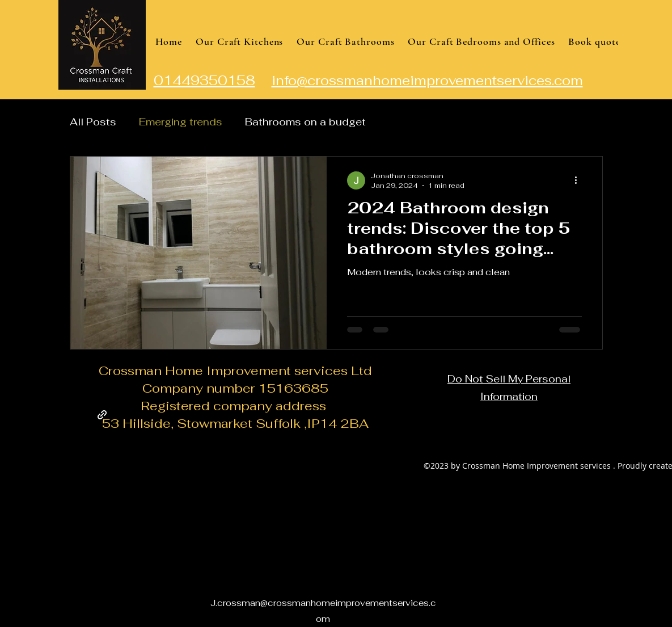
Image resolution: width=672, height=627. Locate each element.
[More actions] (580, 180)
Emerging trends (181, 122)
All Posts (93, 122)
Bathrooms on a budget (305, 122)
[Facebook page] (102, 415)
